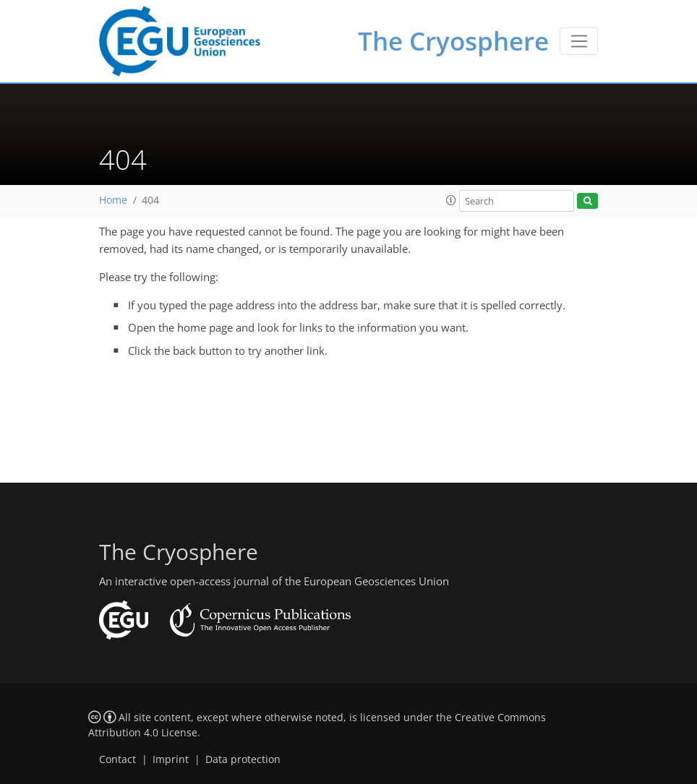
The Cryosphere (453, 41)
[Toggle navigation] (579, 41)
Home (113, 200)
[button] (451, 200)
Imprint (171, 759)
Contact (117, 759)
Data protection (243, 759)
